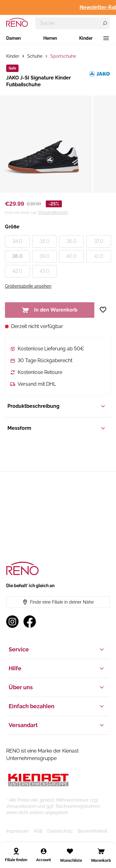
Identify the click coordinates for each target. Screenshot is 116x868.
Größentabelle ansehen (28, 286)
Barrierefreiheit (92, 831)
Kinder (86, 38)
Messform (57, 428)
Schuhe (35, 56)
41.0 (99, 256)
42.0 (17, 271)
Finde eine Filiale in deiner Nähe (58, 602)
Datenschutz (60, 831)
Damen (13, 38)
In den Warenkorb (49, 310)
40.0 (71, 256)
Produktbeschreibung (57, 406)
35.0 (45, 241)
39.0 (44, 256)
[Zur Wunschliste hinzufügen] (105, 310)
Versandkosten (53, 212)
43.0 (45, 271)
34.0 (17, 241)
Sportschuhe (63, 56)
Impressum (17, 831)
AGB (38, 831)
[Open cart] (101, 851)
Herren (50, 38)
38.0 (17, 256)
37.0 (99, 241)
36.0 (72, 241)
